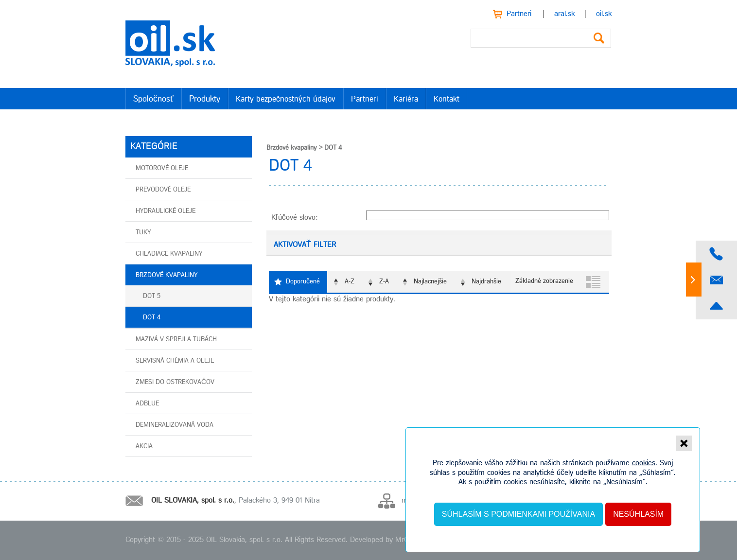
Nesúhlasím (638, 514)
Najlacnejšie (430, 282)
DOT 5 (152, 296)
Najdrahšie (486, 282)
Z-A (384, 282)
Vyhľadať (599, 38)
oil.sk (604, 14)
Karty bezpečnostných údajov (286, 99)
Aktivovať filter (305, 245)
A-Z (350, 282)
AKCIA (144, 446)
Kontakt (447, 99)
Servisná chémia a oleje (175, 361)
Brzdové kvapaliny (167, 275)
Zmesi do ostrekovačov (175, 382)
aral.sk (564, 14)
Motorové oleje (162, 168)
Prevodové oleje (163, 190)
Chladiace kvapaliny (169, 254)
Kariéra (406, 99)
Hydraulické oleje (166, 211)
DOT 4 (152, 318)
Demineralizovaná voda (175, 425)
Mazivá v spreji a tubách (176, 340)
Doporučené (303, 282)
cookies (644, 463)
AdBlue (147, 404)
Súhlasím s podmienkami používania (518, 514)
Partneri (519, 14)
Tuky (143, 233)
